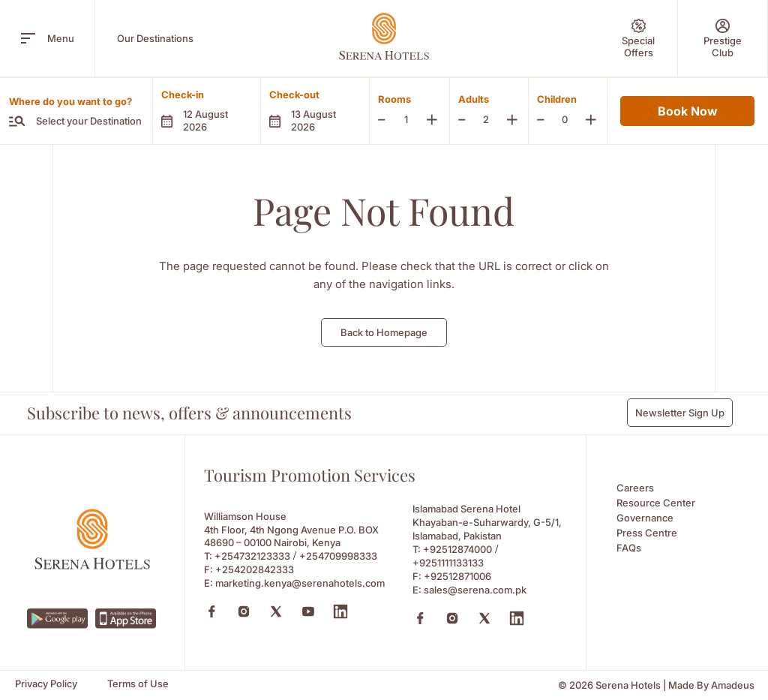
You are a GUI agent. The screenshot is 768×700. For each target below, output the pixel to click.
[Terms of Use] (138, 684)
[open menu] (28, 38)
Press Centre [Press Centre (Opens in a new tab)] (647, 533)
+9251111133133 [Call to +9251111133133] (448, 563)
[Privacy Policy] (46, 684)
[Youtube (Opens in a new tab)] (308, 611)
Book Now (687, 111)
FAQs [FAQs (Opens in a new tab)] (629, 548)
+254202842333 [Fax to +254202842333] (255, 569)
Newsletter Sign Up (680, 413)
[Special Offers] (638, 38)
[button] (206, 111)
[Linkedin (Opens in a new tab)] (340, 611)
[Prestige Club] (723, 38)
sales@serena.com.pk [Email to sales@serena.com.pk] (475, 590)
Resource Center (656, 503)
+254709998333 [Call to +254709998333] (338, 556)
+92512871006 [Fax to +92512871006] (457, 576)
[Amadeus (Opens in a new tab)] (733, 685)
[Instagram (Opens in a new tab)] (244, 611)
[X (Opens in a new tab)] (276, 611)
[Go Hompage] (384, 36)
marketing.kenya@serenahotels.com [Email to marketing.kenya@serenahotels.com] (300, 583)
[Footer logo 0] (92, 565)
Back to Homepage (384, 332)
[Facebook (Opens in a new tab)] (211, 611)
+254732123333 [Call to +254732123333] (252, 556)
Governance (645, 518)
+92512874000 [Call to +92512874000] (457, 549)
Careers (635, 488)
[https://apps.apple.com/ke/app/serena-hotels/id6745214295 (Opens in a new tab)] (126, 619)
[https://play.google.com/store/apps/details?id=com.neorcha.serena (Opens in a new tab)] (57, 619)
